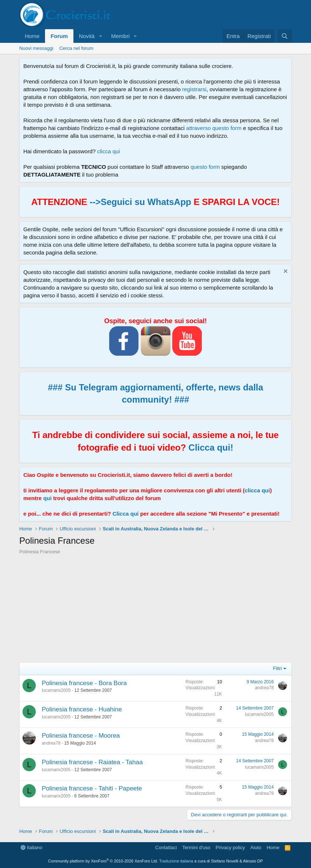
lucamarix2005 (56, 690)
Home (32, 36)
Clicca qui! (211, 447)
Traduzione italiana (176, 861)
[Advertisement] (155, 611)
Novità (87, 36)
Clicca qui (126, 514)
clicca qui (108, 151)
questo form (205, 167)
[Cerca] (285, 36)
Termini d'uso (196, 848)
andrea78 (264, 688)
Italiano (32, 848)
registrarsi (194, 89)
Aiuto (256, 848)
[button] (100, 36)
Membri (120, 36)
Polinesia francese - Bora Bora (84, 683)
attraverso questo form (214, 128)
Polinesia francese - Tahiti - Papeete (92, 788)
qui (47, 498)
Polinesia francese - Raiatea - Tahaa (92, 762)
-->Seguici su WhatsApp (139, 202)
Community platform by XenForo (103, 861)
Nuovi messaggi (36, 48)
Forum (59, 36)
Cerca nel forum (76, 48)
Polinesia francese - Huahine (82, 709)
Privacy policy (230, 848)
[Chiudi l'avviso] (285, 272)
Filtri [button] (278, 668)
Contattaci (166, 848)
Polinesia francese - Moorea (81, 736)
